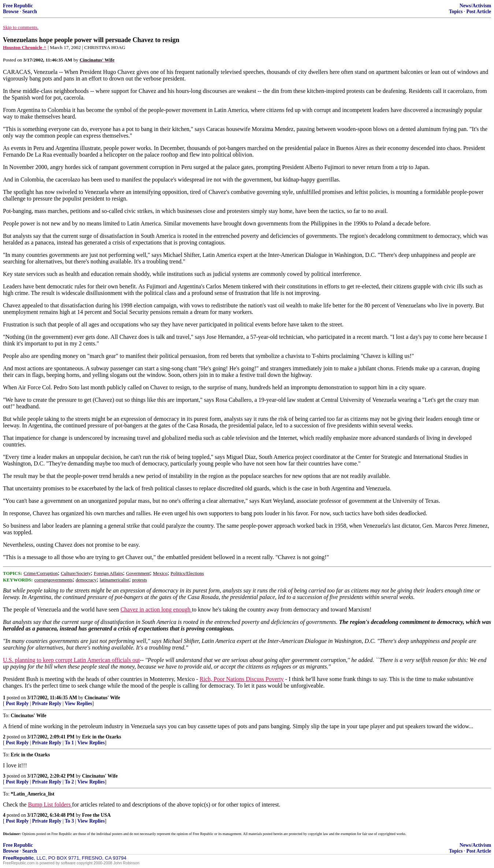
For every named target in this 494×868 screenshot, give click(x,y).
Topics (456, 12)
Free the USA (96, 815)
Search (30, 12)
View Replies (79, 704)
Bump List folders (50, 805)
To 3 (69, 821)
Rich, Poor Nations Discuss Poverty (242, 679)
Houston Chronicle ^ (25, 47)
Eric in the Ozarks (102, 737)
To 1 (69, 743)
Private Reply (47, 704)
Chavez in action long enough (156, 609)
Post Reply (17, 704)
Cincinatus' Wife (102, 698)
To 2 (69, 782)
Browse (11, 12)
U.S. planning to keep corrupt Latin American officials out (71, 660)
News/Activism (475, 6)
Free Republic (18, 6)
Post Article (479, 12)
